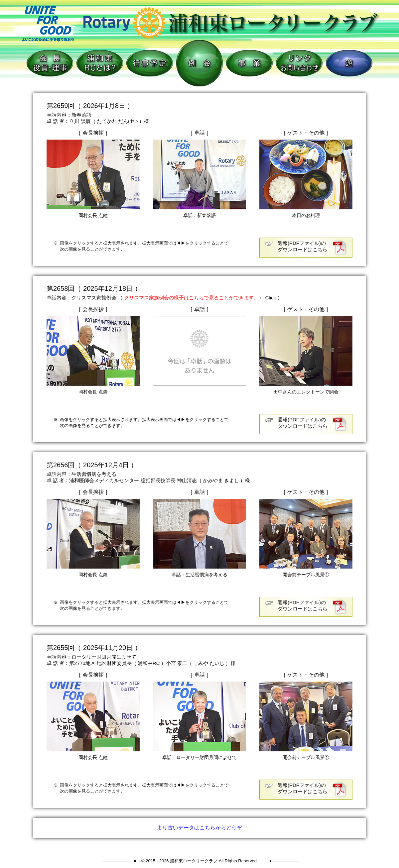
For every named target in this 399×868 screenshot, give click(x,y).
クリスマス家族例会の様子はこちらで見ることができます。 (191, 298)
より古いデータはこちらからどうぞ (199, 828)
